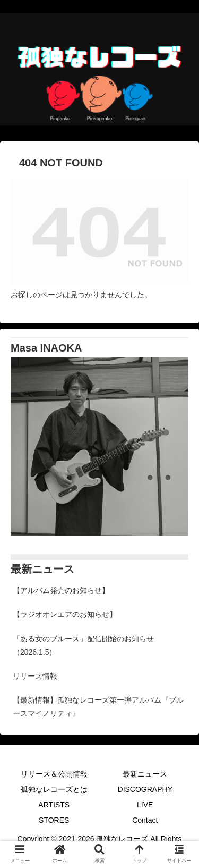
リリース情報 (35, 676)
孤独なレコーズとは (54, 789)
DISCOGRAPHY (145, 789)
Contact (145, 820)
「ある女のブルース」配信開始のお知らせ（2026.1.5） (83, 645)
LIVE (145, 805)
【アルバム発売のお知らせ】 (61, 590)
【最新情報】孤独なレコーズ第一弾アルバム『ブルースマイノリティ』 (98, 707)
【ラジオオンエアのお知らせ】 (65, 614)
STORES (54, 820)
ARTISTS (54, 805)
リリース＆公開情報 (54, 774)
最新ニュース (145, 774)
